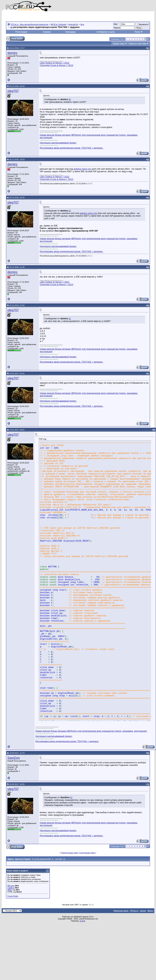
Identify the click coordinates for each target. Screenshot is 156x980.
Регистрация (21, 32)
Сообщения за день (106, 32)
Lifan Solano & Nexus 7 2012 (55, 63)
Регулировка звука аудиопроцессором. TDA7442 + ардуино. (71, 148)
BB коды (11, 886)
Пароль (117, 28)
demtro (12, 53)
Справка (47, 32)
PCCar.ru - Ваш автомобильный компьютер (30, 24)
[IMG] (10, 890)
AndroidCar (73, 24)
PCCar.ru (134, 911)
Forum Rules (13, 896)
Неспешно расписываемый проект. (58, 143)
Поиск (139, 32)
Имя (115, 24)
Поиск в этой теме (138, 44)
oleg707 (13, 91)
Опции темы (119, 44)
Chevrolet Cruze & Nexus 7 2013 (56, 65)
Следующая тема (87, 853)
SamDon (14, 758)
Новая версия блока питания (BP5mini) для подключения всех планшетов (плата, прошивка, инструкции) (91, 731)
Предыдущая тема (69, 853)
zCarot (82, 921)
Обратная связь (121, 911)
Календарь (71, 32)
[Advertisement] (46, 16)
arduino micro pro (82, 169)
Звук (82, 24)
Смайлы (11, 888)
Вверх (150, 911)
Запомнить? (142, 24)
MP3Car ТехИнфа (58, 24)
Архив (143, 911)
